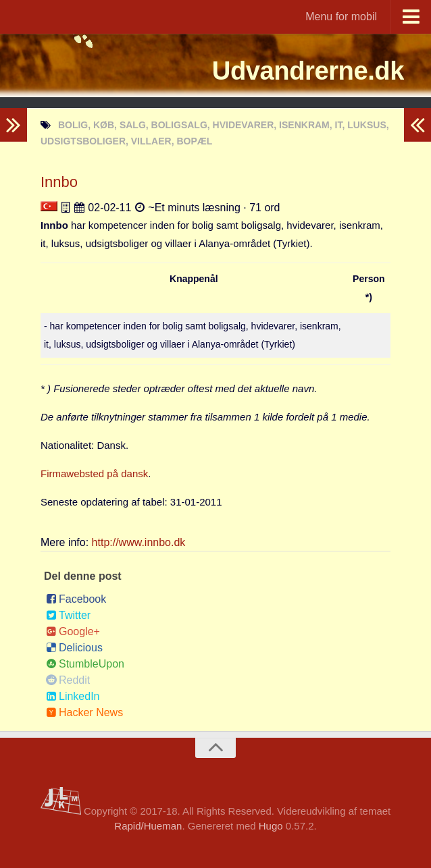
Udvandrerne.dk (298, 71)
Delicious (74, 648)
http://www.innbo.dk (139, 542)
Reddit (68, 680)
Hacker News (84, 712)
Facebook (76, 599)
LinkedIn (73, 696)
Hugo (271, 826)
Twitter (68, 615)
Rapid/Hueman (148, 826)
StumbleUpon (85, 664)
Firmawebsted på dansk (94, 473)
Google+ (73, 631)
